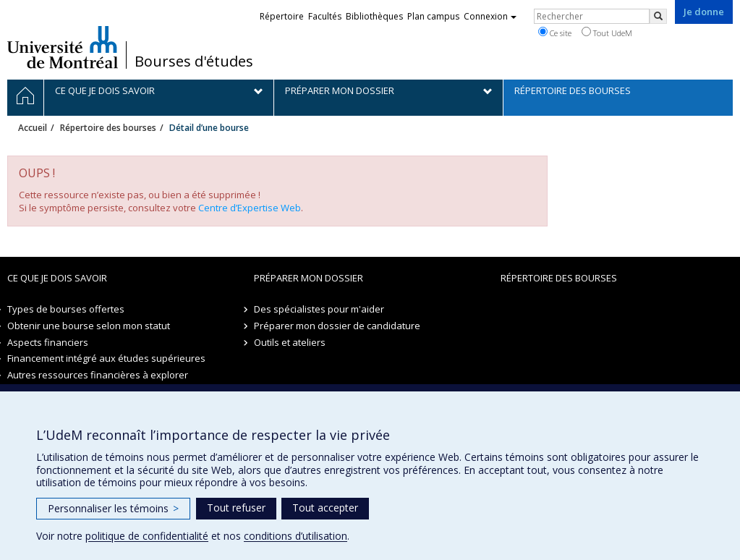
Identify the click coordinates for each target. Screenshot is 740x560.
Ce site (555, 33)
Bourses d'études (194, 61)
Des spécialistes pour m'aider (319, 309)
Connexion (490, 16)
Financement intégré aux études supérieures (106, 358)
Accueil (33, 128)
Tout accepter (325, 508)
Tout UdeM (607, 33)
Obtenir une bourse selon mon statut (89, 326)
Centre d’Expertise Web (250, 208)
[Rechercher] (658, 16)
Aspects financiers (48, 342)
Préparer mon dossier (309, 278)
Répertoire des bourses (108, 128)
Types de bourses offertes (66, 309)
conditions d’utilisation (295, 536)
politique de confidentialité (147, 536)
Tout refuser (236, 508)
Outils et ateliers (290, 342)
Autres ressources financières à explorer (98, 375)
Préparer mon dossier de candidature (337, 326)
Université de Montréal (63, 47)
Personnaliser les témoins (113, 508)
